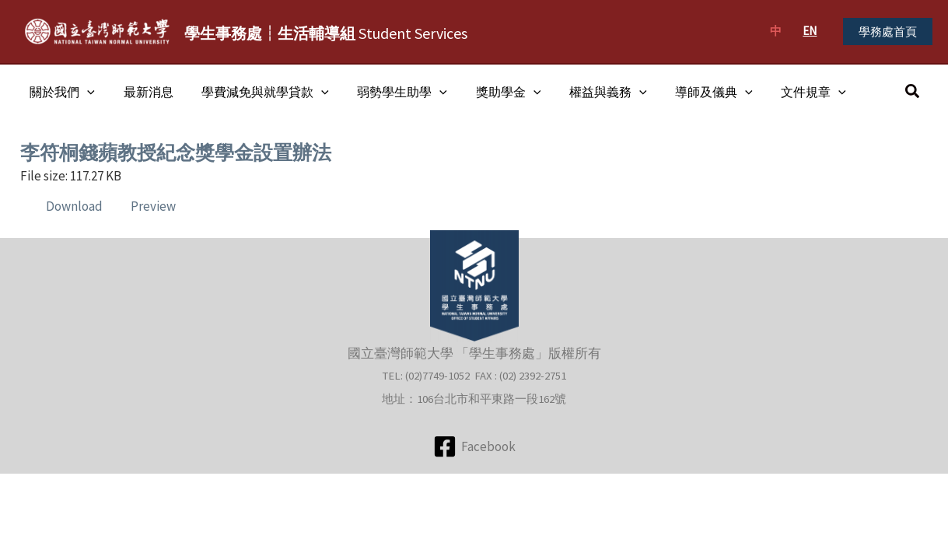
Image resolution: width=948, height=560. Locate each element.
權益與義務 (588, 92)
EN (810, 31)
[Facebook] (474, 446)
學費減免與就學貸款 (257, 92)
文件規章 (787, 92)
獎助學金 (492, 92)
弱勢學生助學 (390, 92)
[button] (888, 31)
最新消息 (143, 92)
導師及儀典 (691, 92)
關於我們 (61, 92)
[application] (86, 92)
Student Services (326, 33)
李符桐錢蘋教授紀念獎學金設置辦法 (182, 152)
